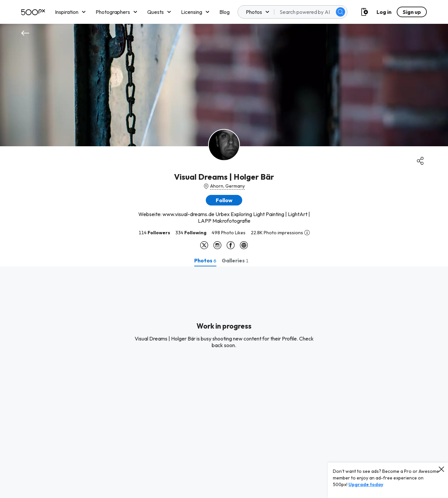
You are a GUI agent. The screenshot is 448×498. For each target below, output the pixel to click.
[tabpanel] (224, 382)
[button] (224, 200)
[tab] (205, 260)
